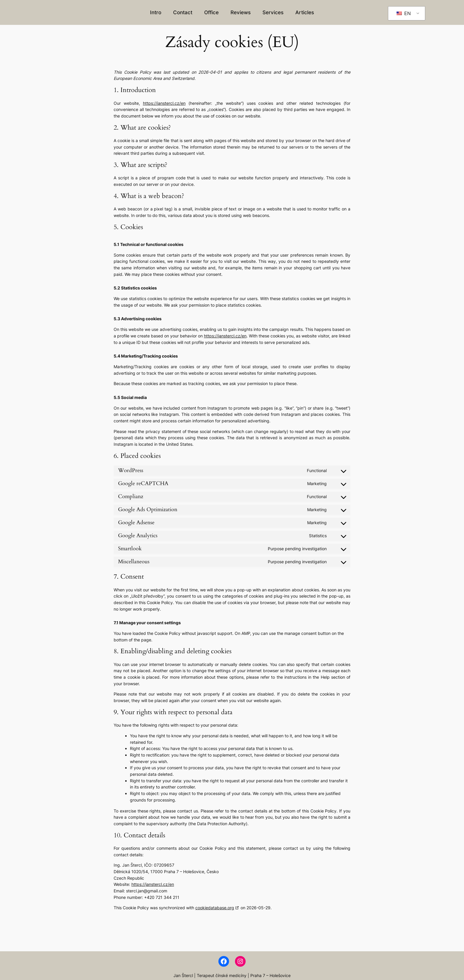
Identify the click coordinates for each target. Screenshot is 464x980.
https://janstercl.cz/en (164, 103)
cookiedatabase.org (215, 908)
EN (404, 13)
